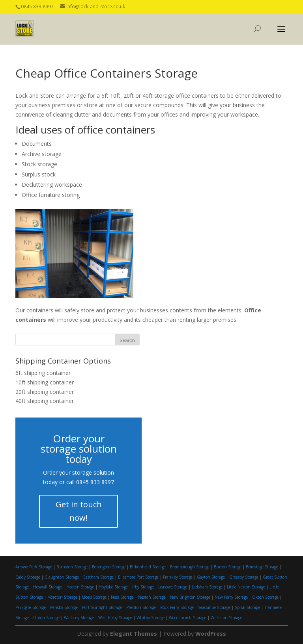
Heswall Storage (48, 587)
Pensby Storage (64, 607)
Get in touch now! (79, 511)
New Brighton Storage (190, 597)
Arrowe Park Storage (34, 567)
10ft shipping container (45, 382)
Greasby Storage (244, 577)
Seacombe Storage (214, 607)
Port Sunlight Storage (102, 607)
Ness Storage (122, 597)
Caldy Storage (28, 577)
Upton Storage (46, 618)
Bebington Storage (109, 567)
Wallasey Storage (79, 618)
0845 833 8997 (95, 482)
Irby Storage (143, 587)
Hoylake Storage (113, 587)
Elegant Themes (134, 634)
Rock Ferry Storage (177, 607)
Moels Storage (94, 597)
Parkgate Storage (31, 607)
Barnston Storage (72, 567)
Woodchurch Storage (188, 618)
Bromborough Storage (190, 567)
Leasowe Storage (173, 587)
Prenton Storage (141, 607)
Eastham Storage (98, 577)
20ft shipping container (45, 392)
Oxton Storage (265, 597)
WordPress (211, 634)
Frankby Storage (178, 577)
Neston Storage (152, 597)
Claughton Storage (62, 577)
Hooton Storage (80, 587)
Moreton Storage (62, 597)
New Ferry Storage (231, 597)
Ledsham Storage (207, 587)
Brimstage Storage (262, 567)
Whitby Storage (151, 618)
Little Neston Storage (246, 587)
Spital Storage (247, 607)
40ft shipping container (45, 401)
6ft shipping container (43, 373)
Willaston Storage (226, 618)
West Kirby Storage (115, 618)
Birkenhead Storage (148, 567)
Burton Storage (228, 567)
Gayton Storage (211, 577)
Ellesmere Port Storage (138, 577)
